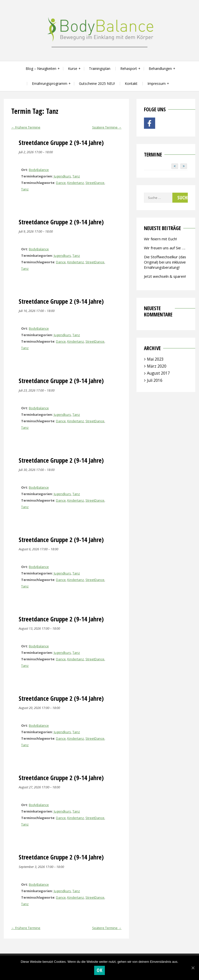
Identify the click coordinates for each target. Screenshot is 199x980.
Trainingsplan (100, 69)
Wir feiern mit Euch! (160, 239)
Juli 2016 (155, 380)
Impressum (157, 83)
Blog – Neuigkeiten (41, 69)
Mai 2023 (155, 359)
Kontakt (131, 83)
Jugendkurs (62, 176)
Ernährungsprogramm (50, 83)
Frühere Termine (26, 127)
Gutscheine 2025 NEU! (97, 83)
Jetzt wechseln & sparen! (165, 276)
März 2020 (157, 366)
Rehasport (129, 69)
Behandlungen (160, 69)
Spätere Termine (107, 127)
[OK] (193, 968)
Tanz (76, 176)
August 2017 (158, 373)
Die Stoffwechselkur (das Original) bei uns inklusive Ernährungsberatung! (165, 262)
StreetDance (95, 183)
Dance (61, 183)
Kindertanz (76, 183)
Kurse (73, 69)
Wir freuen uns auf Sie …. (165, 248)
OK (99, 970)
